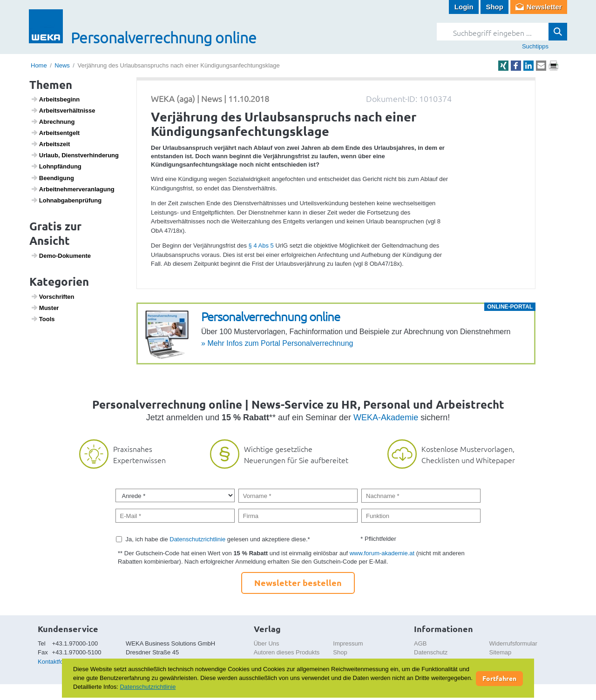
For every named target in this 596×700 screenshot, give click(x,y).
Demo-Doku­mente (61, 256)
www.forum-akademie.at (382, 553)
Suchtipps (535, 46)
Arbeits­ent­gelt (55, 133)
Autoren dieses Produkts (287, 652)
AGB (420, 643)
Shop (494, 7)
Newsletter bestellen (298, 582)
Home (39, 65)
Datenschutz (431, 652)
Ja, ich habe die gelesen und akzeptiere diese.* (218, 539)
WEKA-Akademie (386, 417)
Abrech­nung (53, 121)
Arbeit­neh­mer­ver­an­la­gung (73, 189)
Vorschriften (53, 296)
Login (464, 7)
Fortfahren (499, 678)
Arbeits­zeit (51, 144)
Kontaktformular (59, 662)
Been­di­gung (52, 178)
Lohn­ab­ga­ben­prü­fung (66, 200)
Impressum (348, 643)
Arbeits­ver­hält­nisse (63, 110)
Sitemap (501, 652)
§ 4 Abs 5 (261, 246)
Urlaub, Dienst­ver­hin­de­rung (75, 155)
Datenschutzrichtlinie (197, 539)
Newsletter (544, 7)
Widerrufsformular (513, 643)
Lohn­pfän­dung (56, 166)
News (62, 65)
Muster (45, 308)
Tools (43, 319)
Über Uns (267, 643)
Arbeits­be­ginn (55, 99)
